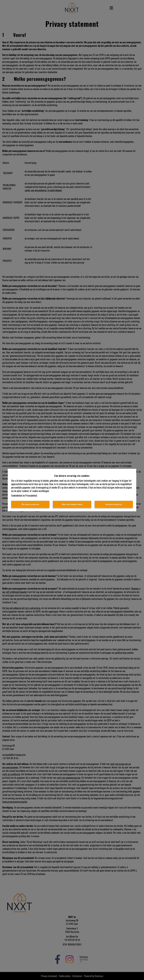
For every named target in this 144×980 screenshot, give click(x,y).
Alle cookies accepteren (30, 504)
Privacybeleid (31, 496)
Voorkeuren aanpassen (114, 504)
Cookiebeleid (17, 496)
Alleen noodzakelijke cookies (72, 504)
